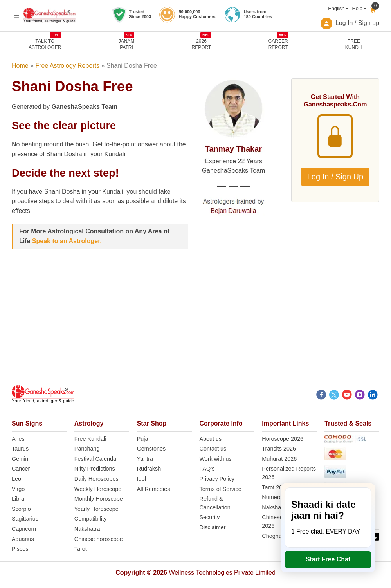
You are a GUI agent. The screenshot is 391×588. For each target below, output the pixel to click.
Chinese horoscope (99, 539)
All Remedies (154, 489)
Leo (16, 479)
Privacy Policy (217, 479)
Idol (141, 479)
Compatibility (90, 519)
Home (20, 66)
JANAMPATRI (127, 44)
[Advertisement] (195, 322)
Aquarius (23, 539)
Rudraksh (149, 469)
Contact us (213, 449)
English (336, 8)
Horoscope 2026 (283, 439)
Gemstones (151, 449)
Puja (143, 439)
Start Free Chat (328, 559)
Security (210, 517)
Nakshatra (87, 529)
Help (357, 8)
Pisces (20, 549)
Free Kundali (90, 439)
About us (211, 439)
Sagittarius (25, 519)
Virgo (18, 489)
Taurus (20, 449)
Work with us (216, 459)
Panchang (87, 449)
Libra (18, 499)
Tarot (81, 549)
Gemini (21, 459)
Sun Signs (27, 423)
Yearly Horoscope (96, 509)
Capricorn (24, 529)
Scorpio (21, 509)
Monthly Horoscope (99, 499)
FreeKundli (354, 44)
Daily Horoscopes (96, 479)
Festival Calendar (96, 459)
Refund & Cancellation (215, 503)
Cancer (21, 469)
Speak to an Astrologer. (67, 241)
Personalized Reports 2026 (289, 473)
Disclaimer (213, 527)
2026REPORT (202, 44)
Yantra (145, 459)
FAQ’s (207, 469)
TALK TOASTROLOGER (45, 44)
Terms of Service (221, 489)
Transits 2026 (279, 449)
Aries (18, 439)
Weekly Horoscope (98, 489)
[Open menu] (16, 15)
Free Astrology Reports (67, 66)
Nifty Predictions (95, 469)
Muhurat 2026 (279, 459)
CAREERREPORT (278, 44)
